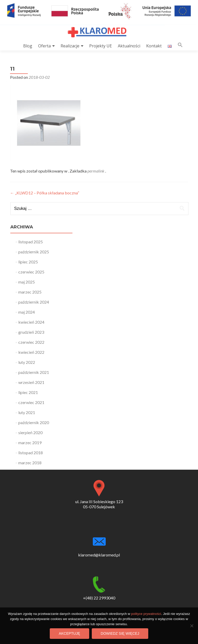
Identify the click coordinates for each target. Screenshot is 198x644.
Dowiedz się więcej (120, 633)
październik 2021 (34, 372)
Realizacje (70, 46)
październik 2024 (34, 302)
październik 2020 (34, 422)
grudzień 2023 (31, 332)
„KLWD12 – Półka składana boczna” (45, 193)
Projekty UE (101, 46)
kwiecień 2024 (31, 322)
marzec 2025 (30, 292)
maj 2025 (27, 282)
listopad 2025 (31, 242)
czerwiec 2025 (31, 272)
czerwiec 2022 (31, 342)
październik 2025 (34, 252)
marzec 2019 (30, 443)
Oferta (44, 46)
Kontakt (154, 46)
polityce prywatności (146, 614)
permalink (96, 171)
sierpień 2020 (30, 432)
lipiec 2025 (28, 262)
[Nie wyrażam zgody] (192, 626)
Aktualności (129, 46)
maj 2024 (27, 312)
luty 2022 (27, 362)
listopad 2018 (31, 453)
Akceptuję (69, 633)
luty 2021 (27, 412)
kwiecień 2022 (31, 352)
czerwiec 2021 (31, 402)
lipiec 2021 (28, 392)
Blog (28, 46)
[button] (180, 46)
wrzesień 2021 (31, 382)
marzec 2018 (30, 463)
